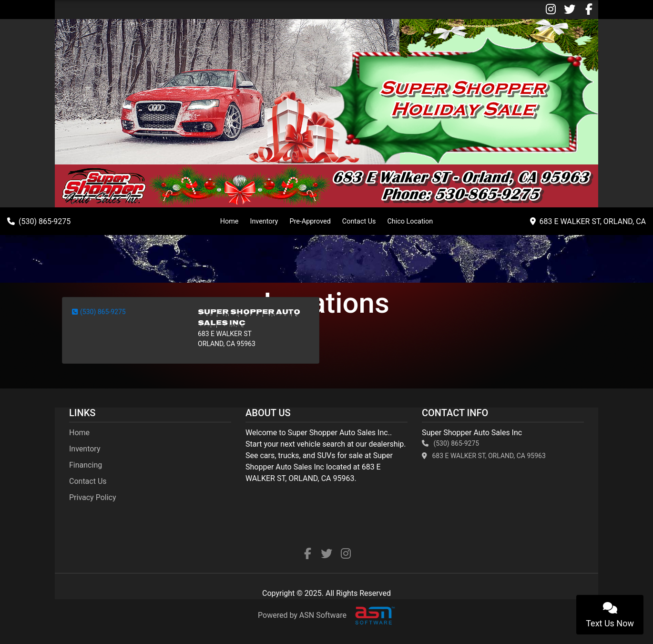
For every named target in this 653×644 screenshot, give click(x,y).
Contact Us (359, 221)
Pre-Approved (310, 221)
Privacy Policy (93, 497)
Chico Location (410, 221)
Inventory (264, 221)
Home (230, 221)
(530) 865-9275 (99, 312)
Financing (86, 465)
